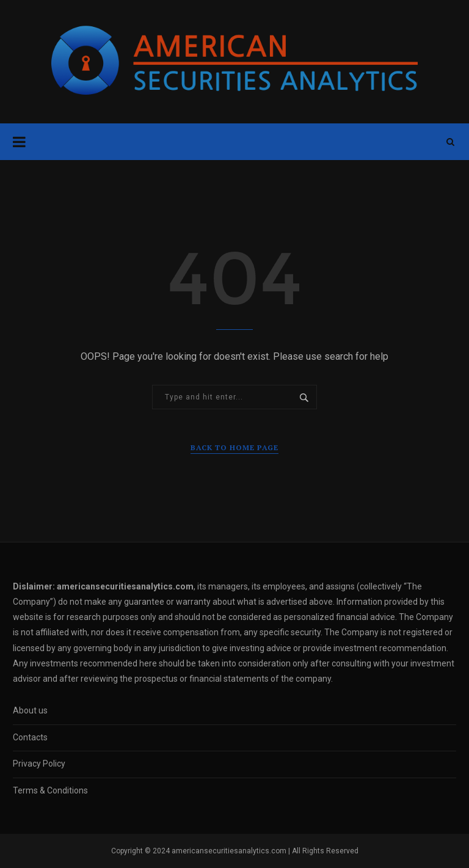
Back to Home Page (234, 447)
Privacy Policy (39, 764)
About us (30, 710)
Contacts (30, 737)
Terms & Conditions (50, 790)
